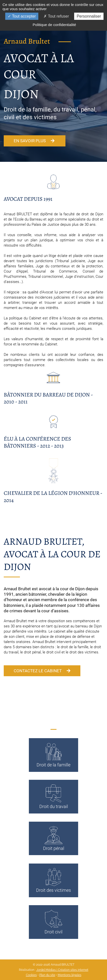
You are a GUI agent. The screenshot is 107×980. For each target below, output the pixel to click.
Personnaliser (89, 16)
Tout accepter (22, 16)
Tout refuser (56, 16)
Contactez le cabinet (42, 671)
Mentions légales (70, 975)
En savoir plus (35, 141)
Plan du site (47, 975)
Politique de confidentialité (54, 25)
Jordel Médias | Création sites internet (62, 970)
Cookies (31, 975)
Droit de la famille (53, 755)
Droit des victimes (53, 880)
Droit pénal (54, 838)
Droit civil (54, 922)
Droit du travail (54, 796)
